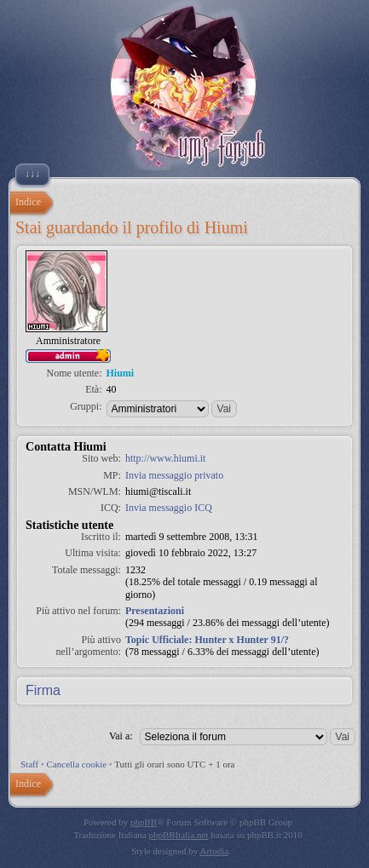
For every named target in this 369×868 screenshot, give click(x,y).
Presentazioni (155, 611)
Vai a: (121, 736)
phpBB (144, 822)
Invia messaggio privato (174, 475)
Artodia (215, 851)
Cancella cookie (77, 764)
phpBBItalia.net (178, 835)
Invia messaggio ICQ (169, 508)
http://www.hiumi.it (166, 458)
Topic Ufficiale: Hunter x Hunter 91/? (207, 640)
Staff (29, 764)
